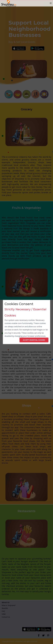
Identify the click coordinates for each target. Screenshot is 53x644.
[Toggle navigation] (51, 3)
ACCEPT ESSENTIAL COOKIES (34, 340)
